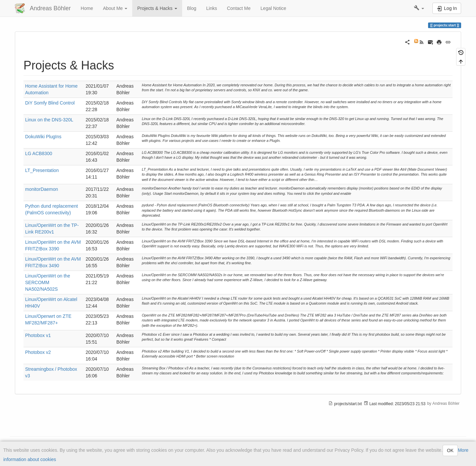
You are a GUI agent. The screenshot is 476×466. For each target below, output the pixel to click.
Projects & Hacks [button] (157, 8)
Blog (192, 8)
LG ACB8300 (39, 153)
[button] (419, 8)
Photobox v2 (38, 352)
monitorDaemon (42, 189)
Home (87, 8)
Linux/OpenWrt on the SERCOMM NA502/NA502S (48, 282)
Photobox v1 (38, 335)
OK (450, 450)
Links (212, 8)
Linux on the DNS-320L (49, 120)
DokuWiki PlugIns (43, 137)
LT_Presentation (42, 170)
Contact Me (239, 8)
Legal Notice (273, 8)
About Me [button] (115, 8)
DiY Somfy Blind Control (50, 103)
